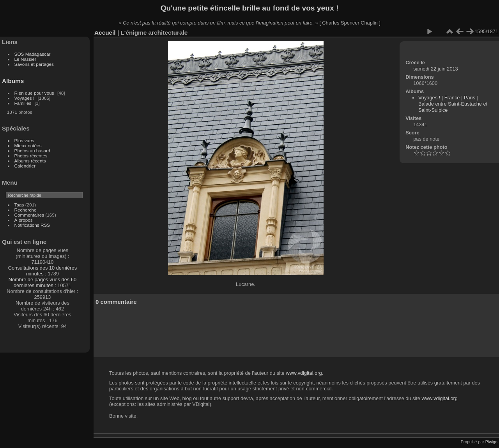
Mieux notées (28, 146)
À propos (24, 220)
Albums (13, 81)
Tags (19, 205)
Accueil (105, 33)
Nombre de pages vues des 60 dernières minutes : (42, 282)
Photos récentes (31, 156)
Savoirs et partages (34, 64)
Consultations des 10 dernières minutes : (42, 271)
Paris (470, 98)
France (452, 98)
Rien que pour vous (35, 93)
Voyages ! (25, 98)
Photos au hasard (32, 151)
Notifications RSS (32, 225)
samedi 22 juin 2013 (436, 69)
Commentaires (29, 215)
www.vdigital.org (304, 373)
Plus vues (24, 140)
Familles (23, 103)
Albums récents (30, 161)
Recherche (26, 210)
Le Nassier (25, 59)
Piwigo (491, 442)
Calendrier (25, 166)
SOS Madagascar (33, 54)
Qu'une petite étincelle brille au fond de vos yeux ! (250, 8)
